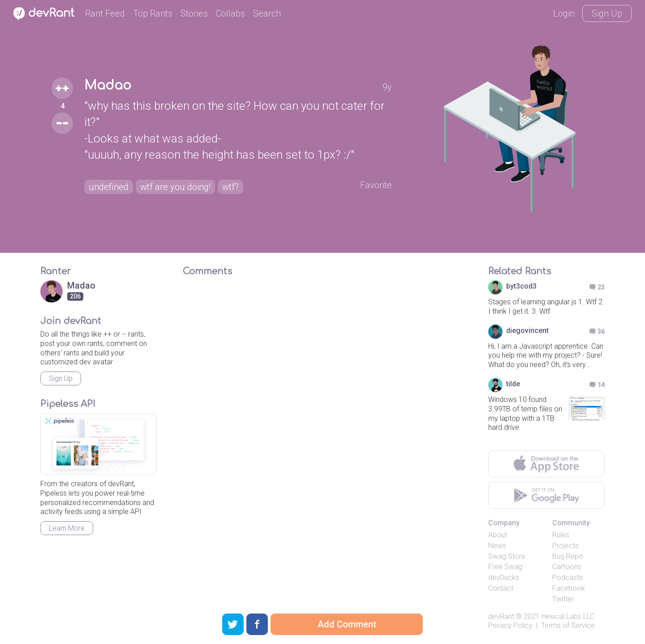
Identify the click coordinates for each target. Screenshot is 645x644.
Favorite (376, 185)
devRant (501, 616)
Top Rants (153, 13)
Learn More (67, 528)
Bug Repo (568, 556)
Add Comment (347, 624)
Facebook (569, 588)
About (498, 535)
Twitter (563, 599)
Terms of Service (568, 625)
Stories (194, 13)
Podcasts (568, 577)
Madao (108, 86)
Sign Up (607, 13)
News (497, 546)
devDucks (504, 577)
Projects (565, 546)
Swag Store (507, 556)
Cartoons (567, 567)
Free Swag (505, 567)
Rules (561, 535)
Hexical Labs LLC (568, 616)
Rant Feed (105, 13)
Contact (501, 588)
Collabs (230, 13)
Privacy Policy (510, 625)
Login (564, 13)
